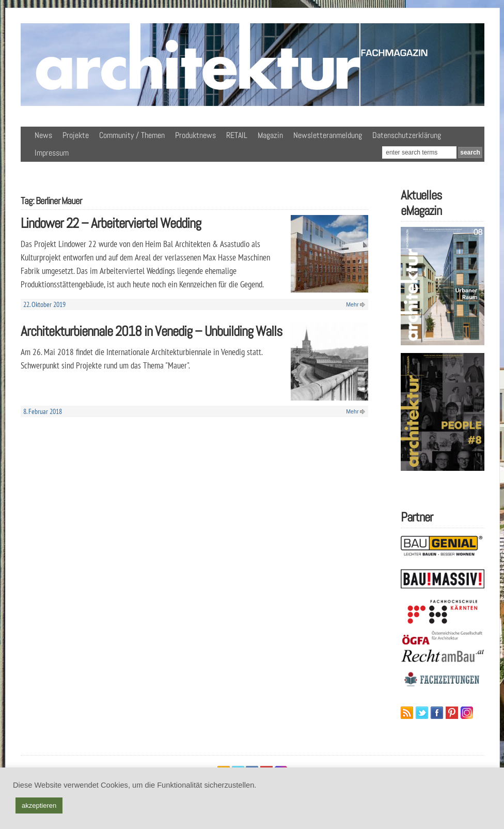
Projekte (76, 135)
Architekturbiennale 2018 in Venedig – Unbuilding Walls (151, 331)
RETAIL (237, 135)
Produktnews (195, 135)
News (43, 135)
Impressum (52, 153)
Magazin (270, 135)
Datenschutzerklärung (407, 135)
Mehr (352, 304)
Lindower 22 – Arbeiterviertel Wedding (111, 223)
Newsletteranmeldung (328, 135)
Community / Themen (132, 135)
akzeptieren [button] (39, 805)
